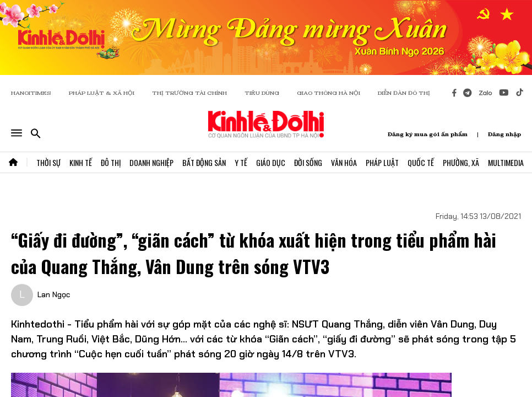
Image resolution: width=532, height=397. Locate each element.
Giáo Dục (271, 162)
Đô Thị (111, 162)
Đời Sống (308, 162)
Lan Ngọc (54, 294)
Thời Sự (48, 162)
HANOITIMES (31, 93)
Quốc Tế (421, 162)
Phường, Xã (461, 162)
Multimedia (506, 162)
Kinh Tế (81, 162)
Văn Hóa (344, 162)
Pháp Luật (382, 162)
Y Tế (241, 162)
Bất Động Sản (204, 162)
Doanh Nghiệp (151, 162)
